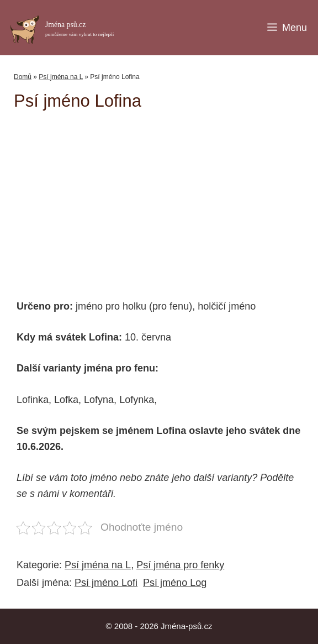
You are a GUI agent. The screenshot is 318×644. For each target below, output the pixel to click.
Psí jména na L (61, 77)
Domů (23, 77)
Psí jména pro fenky (180, 565)
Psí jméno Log (175, 583)
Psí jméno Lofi (106, 583)
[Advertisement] (166, 200)
